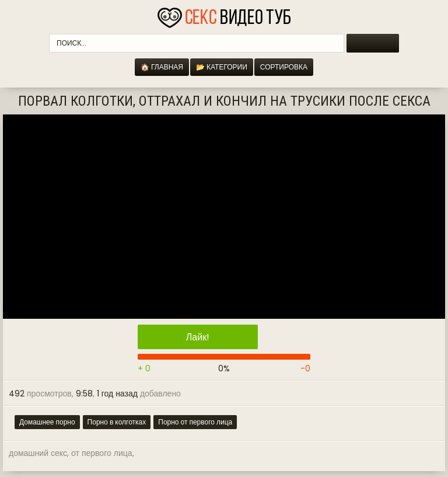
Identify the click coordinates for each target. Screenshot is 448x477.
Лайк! (198, 337)
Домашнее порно (47, 422)
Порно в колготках (117, 422)
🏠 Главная (162, 67)
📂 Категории (222, 67)
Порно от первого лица (195, 422)
